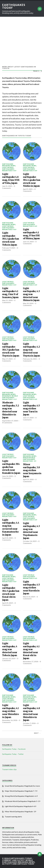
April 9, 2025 (28, 189)
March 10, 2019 (29, 597)
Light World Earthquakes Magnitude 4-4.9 (9, 169)
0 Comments (9, 187)
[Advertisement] (22, 40)
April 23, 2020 (28, 479)
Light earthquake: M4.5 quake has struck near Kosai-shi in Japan (11, 592)
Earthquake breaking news (9, 165)
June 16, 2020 (7, 476)
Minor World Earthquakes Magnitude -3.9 (30, 459)
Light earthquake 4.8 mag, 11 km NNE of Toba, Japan (11, 179)
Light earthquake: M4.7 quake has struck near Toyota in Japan (11, 350)
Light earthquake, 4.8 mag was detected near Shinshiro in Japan (31, 713)
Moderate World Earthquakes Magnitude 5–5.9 (10, 398)
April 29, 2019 (7, 603)
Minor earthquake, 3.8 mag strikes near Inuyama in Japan (32, 470)
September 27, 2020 (10, 421)
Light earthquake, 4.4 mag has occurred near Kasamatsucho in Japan (11, 527)
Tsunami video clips (9, 769)
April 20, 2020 (7, 538)
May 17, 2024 (7, 359)
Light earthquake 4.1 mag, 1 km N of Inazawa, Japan (10, 293)
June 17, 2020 (28, 418)
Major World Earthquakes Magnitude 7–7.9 (21, 791)
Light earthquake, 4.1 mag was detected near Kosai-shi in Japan (31, 651)
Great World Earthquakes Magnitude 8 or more (22, 786)
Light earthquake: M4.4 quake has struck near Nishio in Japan (32, 180)
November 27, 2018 (30, 662)
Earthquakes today (14, 6)
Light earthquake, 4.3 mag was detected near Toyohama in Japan (31, 531)
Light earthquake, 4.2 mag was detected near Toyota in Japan (31, 350)
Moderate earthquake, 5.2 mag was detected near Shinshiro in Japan (11, 410)
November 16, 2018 (10, 720)
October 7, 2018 (29, 723)
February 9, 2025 (9, 248)
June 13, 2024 (28, 242)
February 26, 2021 (30, 359)
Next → (37, 733)
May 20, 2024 (28, 303)
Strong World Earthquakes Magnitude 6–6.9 (21, 796)
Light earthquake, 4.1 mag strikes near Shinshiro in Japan (10, 711)
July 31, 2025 (7, 186)
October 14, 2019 (30, 541)
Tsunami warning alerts (13, 817)
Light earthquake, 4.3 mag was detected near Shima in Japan (31, 294)
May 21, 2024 (7, 300)
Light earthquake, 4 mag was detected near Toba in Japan (10, 649)
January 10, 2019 (9, 658)
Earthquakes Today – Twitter (13, 754)
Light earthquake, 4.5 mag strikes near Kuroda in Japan (31, 588)
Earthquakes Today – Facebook (14, 749)
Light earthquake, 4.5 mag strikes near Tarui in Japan (31, 409)
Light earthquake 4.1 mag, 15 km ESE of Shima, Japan (31, 234)
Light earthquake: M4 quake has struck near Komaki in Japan (11, 467)
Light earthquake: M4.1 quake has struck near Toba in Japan (11, 239)
